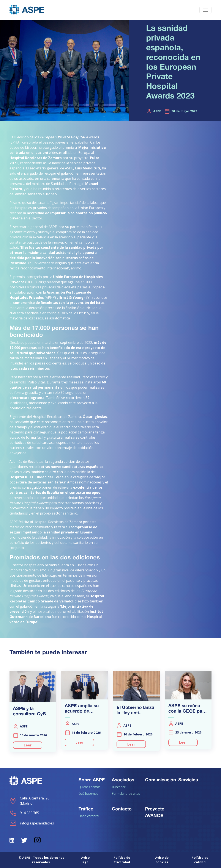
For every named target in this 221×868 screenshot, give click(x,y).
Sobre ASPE (92, 780)
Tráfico (86, 809)
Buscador (119, 787)
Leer (28, 745)
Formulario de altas (126, 793)
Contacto (122, 809)
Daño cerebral (89, 816)
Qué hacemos (88, 793)
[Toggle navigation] (205, 10)
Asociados (123, 780)
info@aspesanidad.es (32, 823)
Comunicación (160, 780)
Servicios (188, 780)
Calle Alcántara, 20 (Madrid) (29, 801)
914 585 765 (24, 813)
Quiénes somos (90, 787)
